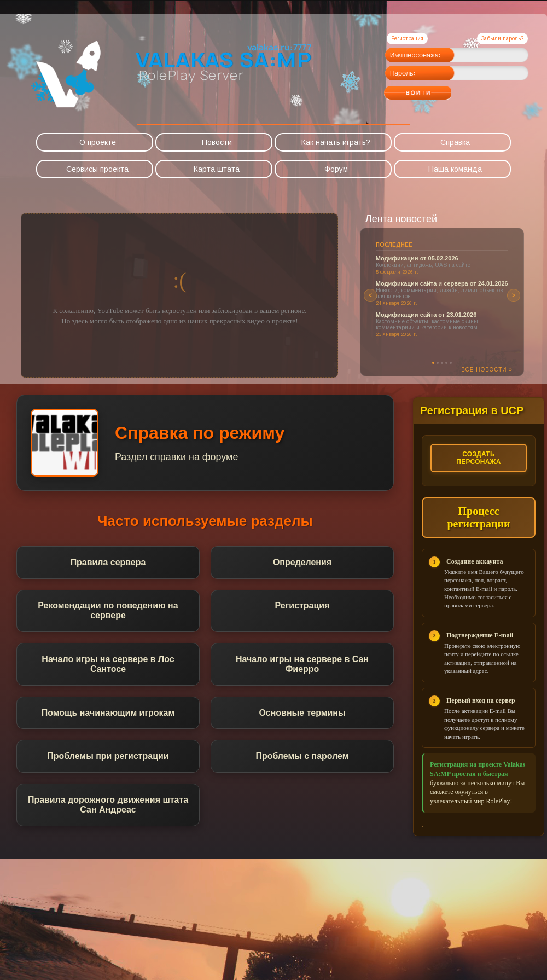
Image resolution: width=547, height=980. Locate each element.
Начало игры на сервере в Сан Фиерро (302, 665)
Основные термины (302, 713)
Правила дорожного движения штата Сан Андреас (108, 806)
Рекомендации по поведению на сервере (108, 611)
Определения (302, 562)
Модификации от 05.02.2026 (417, 258)
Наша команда (455, 169)
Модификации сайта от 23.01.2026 (426, 315)
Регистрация (407, 39)
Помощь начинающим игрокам (108, 713)
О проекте (98, 142)
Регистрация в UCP (472, 410)
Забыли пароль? (502, 39)
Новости (217, 142)
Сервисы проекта (97, 169)
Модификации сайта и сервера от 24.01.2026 (442, 283)
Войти (439, 89)
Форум (336, 169)
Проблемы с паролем (302, 757)
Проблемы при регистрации (108, 757)
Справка (455, 142)
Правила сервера (108, 562)
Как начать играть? (336, 142)
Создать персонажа (479, 458)
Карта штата (217, 169)
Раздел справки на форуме (177, 457)
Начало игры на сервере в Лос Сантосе (108, 665)
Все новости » (487, 370)
